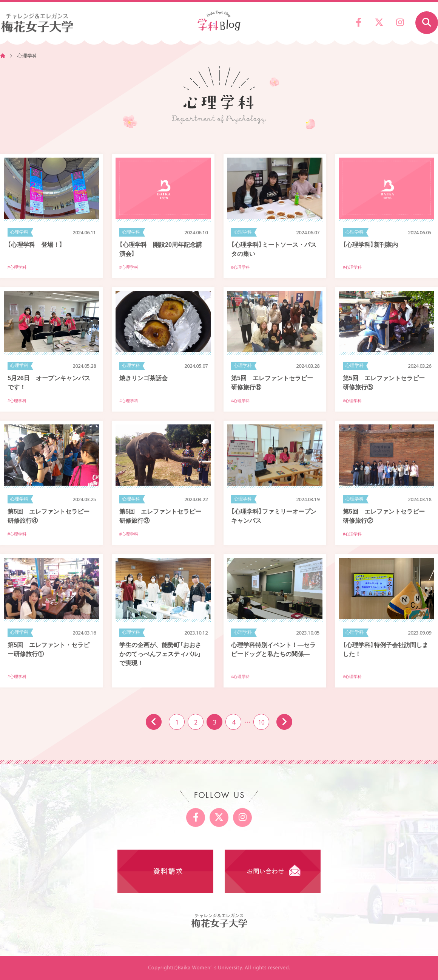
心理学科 (19, 232)
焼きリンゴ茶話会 (143, 378)
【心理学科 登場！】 (35, 244)
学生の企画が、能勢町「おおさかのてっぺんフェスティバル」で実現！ (160, 653)
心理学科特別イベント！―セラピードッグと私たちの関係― (273, 649)
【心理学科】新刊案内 (370, 244)
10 (261, 722)
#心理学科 (17, 267)
